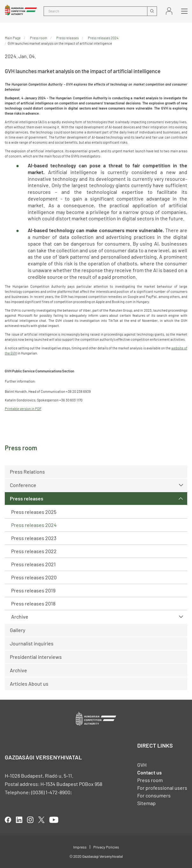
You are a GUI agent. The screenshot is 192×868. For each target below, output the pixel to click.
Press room (39, 38)
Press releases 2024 (34, 525)
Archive (20, 617)
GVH (142, 765)
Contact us (149, 772)
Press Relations (27, 472)
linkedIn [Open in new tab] (19, 820)
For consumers (154, 795)
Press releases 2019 (33, 590)
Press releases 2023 (34, 538)
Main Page (13, 38)
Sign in (169, 11)
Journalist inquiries (32, 643)
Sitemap (146, 803)
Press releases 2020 (34, 577)
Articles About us (29, 684)
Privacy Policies (106, 847)
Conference (23, 485)
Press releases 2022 (34, 551)
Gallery (18, 630)
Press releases (27, 498)
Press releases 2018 (33, 603)
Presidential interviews (36, 657)
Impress (80, 847)
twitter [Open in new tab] (41, 820)
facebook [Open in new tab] (8, 820)
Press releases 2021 (33, 564)
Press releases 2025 (34, 512)
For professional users (162, 788)
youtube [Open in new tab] (54, 820)
